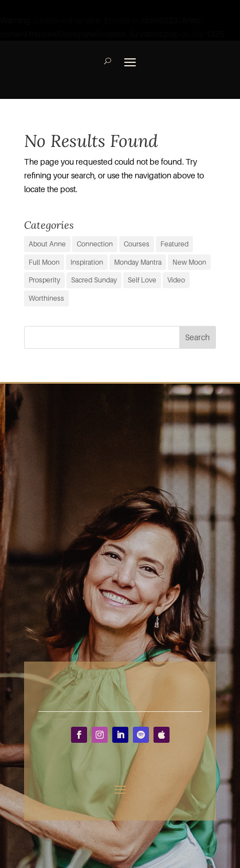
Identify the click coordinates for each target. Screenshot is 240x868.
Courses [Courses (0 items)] (137, 244)
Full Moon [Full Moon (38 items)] (44, 262)
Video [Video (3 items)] (176, 280)
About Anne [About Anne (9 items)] (47, 244)
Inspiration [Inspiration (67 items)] (87, 262)
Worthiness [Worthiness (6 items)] (46, 298)
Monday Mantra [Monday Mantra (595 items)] (138, 262)
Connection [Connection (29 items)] (95, 244)
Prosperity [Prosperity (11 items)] (44, 280)
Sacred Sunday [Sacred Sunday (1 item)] (94, 280)
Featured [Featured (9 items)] (174, 244)
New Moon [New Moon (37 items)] (189, 262)
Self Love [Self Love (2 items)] (142, 280)
